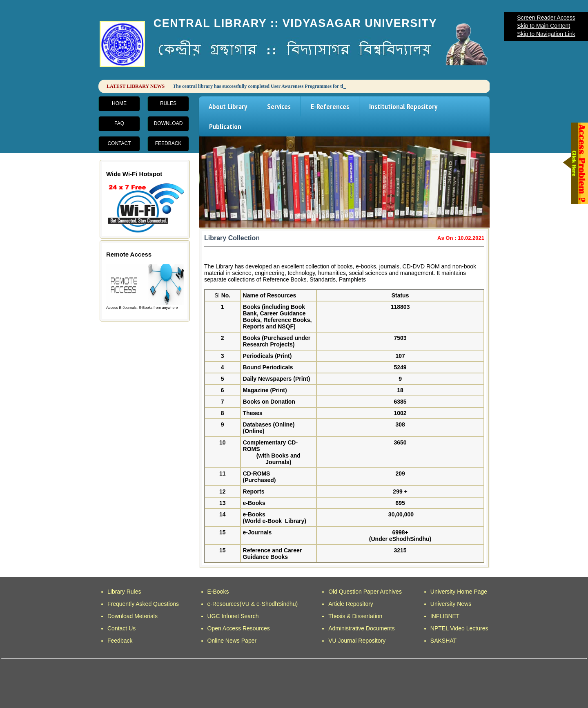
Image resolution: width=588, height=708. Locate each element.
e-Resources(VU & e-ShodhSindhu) (253, 604)
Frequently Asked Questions (143, 604)
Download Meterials (133, 616)
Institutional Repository (403, 106)
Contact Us (121, 628)
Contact (119, 143)
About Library (228, 106)
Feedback (168, 143)
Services (279, 106)
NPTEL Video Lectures (459, 628)
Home (119, 103)
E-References (330, 106)
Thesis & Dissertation (355, 616)
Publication (225, 126)
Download (168, 123)
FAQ (119, 123)
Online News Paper (232, 641)
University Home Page (459, 592)
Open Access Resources (239, 628)
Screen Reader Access (546, 18)
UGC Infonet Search (233, 616)
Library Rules (124, 592)
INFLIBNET (445, 616)
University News (451, 604)
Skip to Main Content (543, 26)
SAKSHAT (443, 641)
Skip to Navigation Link (546, 34)
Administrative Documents (362, 628)
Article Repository (351, 604)
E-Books (218, 592)
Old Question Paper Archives (365, 592)
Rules (168, 103)
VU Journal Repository (357, 641)
